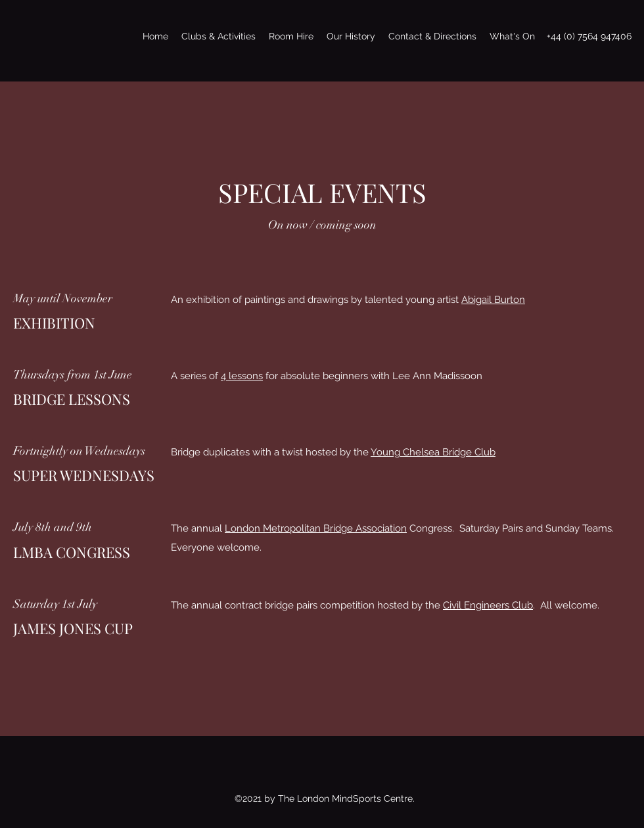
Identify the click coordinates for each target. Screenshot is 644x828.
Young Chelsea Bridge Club (433, 452)
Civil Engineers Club (488, 605)
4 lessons (242, 376)
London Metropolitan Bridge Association (316, 528)
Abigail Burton (493, 300)
